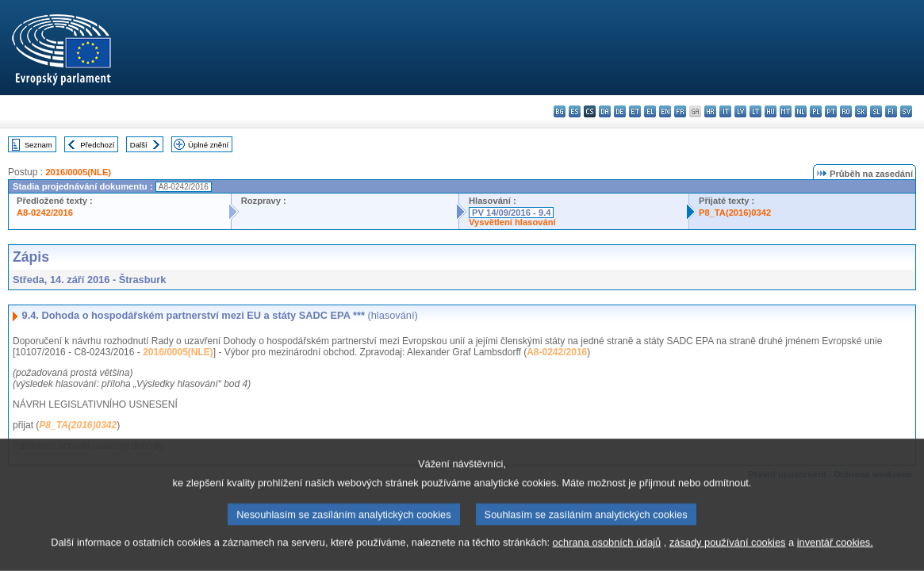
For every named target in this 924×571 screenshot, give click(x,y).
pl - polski (816, 111)
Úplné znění (208, 145)
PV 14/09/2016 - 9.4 (512, 213)
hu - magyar (771, 111)
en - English (665, 111)
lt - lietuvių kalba (755, 111)
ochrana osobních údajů (607, 561)
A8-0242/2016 (45, 213)
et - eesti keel (635, 111)
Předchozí (97, 145)
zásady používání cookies (728, 561)
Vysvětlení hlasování (512, 222)
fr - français (680, 111)
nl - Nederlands (801, 111)
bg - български (560, 111)
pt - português (831, 111)
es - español (575, 111)
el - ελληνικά (650, 111)
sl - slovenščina (876, 111)
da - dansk (605, 111)
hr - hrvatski (710, 111)
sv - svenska (906, 111)
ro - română (846, 111)
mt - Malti (786, 111)
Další (139, 145)
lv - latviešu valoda (740, 111)
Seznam (38, 145)
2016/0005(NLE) (78, 172)
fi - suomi (891, 111)
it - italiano (725, 111)
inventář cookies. (835, 561)
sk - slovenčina (861, 111)
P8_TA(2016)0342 (735, 213)
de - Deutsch (620, 111)
